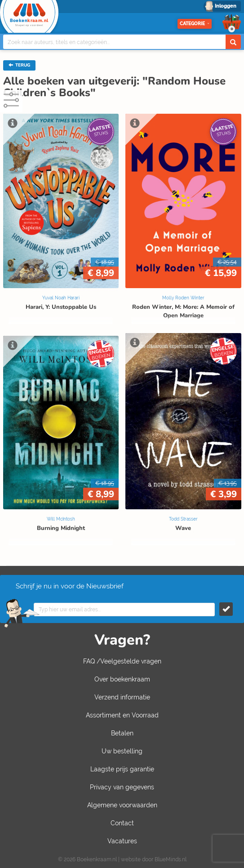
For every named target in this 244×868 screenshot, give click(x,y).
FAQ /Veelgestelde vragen (122, 661)
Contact (122, 823)
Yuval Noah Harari (61, 298)
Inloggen (226, 6)
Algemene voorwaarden (122, 805)
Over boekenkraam (122, 679)
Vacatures (122, 841)
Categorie (195, 24)
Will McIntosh (61, 519)
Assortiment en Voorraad (122, 715)
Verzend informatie (122, 697)
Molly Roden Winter (183, 298)
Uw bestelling (122, 751)
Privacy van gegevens (122, 787)
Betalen (122, 733)
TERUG (19, 65)
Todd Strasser (183, 519)
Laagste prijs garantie (122, 769)
